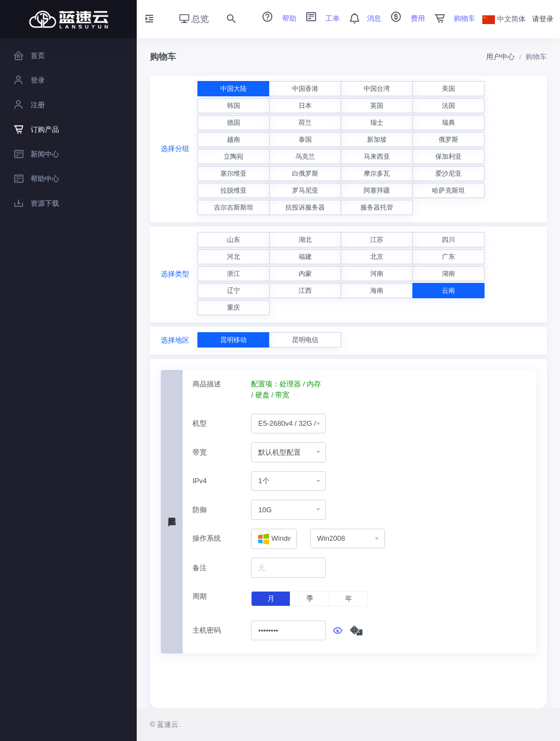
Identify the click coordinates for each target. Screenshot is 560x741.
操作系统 (207, 538)
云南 (448, 291)
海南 (377, 291)
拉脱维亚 (234, 190)
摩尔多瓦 (377, 173)
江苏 (377, 240)
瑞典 (448, 123)
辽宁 (234, 291)
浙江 (234, 274)
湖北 (305, 240)
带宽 (200, 452)
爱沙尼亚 (448, 173)
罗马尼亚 (305, 190)
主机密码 (207, 630)
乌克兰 (305, 157)
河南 (377, 274)
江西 (305, 291)
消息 (361, 18)
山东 (234, 240)
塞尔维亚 (234, 173)
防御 (200, 510)
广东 (448, 257)
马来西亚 (377, 157)
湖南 (448, 274)
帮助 (276, 18)
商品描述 (207, 384)
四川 (448, 240)
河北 (234, 257)
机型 (200, 423)
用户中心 (500, 57)
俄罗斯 (448, 140)
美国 (448, 89)
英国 (377, 106)
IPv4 (200, 481)
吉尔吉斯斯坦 (234, 207)
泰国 (305, 140)
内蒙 (305, 274)
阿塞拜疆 (377, 190)
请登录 (543, 19)
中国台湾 (377, 89)
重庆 (234, 308)
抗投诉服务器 (305, 207)
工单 (319, 18)
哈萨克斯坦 (448, 190)
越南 (234, 140)
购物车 (451, 18)
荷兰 (305, 123)
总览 (194, 19)
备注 (200, 568)
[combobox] (288, 424)
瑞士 (377, 123)
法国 (448, 106)
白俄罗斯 (305, 173)
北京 (377, 257)
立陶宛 (234, 157)
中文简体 (504, 19)
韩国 (234, 106)
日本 (305, 106)
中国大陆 (234, 89)
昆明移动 (234, 340)
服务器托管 (377, 207)
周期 (200, 596)
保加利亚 (448, 157)
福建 (305, 257)
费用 (404, 18)
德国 (234, 123)
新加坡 (377, 140)
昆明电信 (305, 340)
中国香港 (305, 89)
